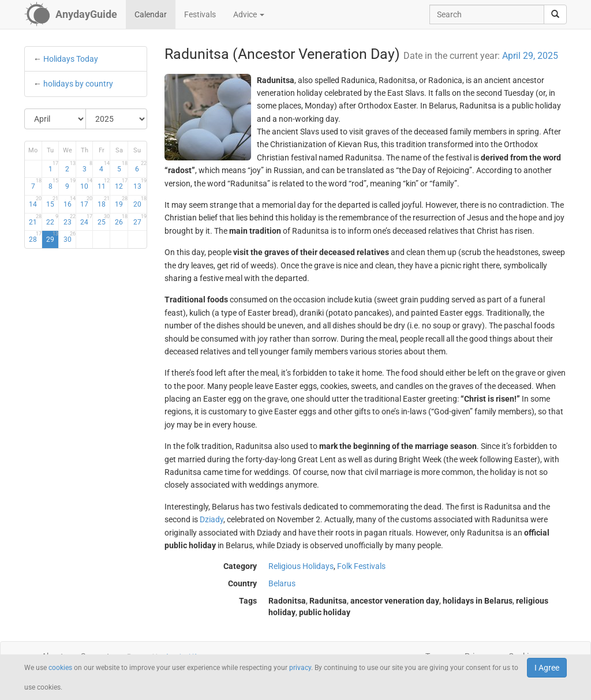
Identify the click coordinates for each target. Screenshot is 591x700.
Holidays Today (71, 59)
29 (52, 237)
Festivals (200, 14)
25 (104, 220)
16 (70, 202)
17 (86, 202)
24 (86, 220)
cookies (60, 668)
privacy (300, 668)
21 (35, 220)
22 (52, 220)
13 (140, 184)
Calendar (151, 14)
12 (121, 184)
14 (35, 202)
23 (70, 220)
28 (35, 237)
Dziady (212, 519)
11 (104, 184)
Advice (249, 14)
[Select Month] (55, 119)
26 (121, 220)
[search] (555, 14)
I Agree (547, 668)
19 (121, 202)
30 (70, 237)
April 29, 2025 (530, 56)
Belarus (282, 583)
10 (86, 184)
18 (104, 202)
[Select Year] (116, 119)
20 (140, 202)
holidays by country (78, 84)
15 (52, 202)
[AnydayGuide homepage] (71, 14)
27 (140, 220)
